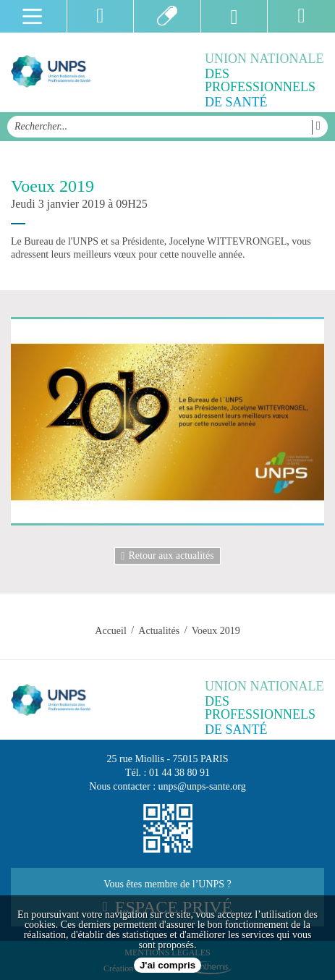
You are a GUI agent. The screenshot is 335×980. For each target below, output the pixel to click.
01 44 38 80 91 (179, 773)
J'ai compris (167, 965)
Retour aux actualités (167, 556)
